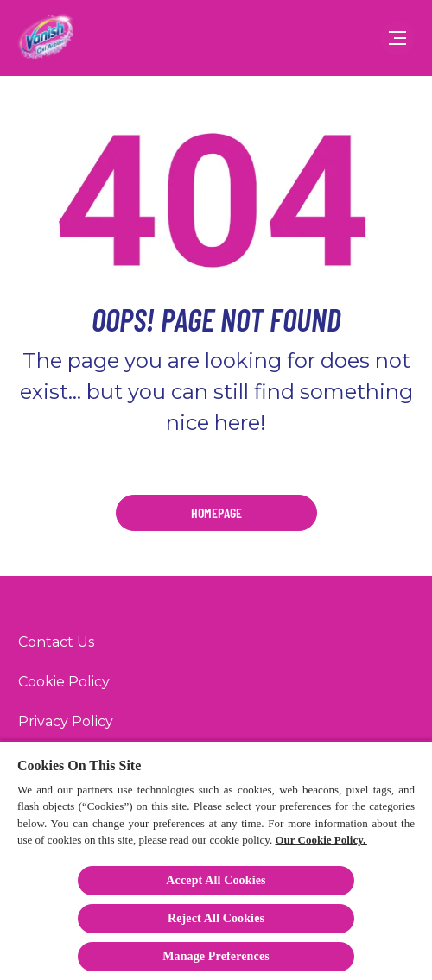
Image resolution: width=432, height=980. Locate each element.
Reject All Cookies (216, 918)
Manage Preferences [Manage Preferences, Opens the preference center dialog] (216, 956)
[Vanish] (47, 38)
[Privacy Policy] (66, 722)
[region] (216, 860)
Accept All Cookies (216, 880)
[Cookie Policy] (64, 682)
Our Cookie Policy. (321, 840)
